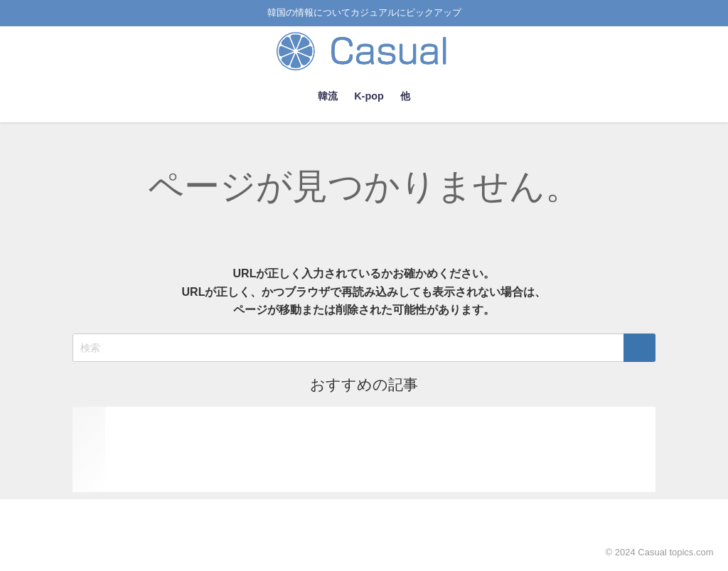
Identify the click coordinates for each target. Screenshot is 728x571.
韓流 (328, 96)
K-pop (369, 96)
